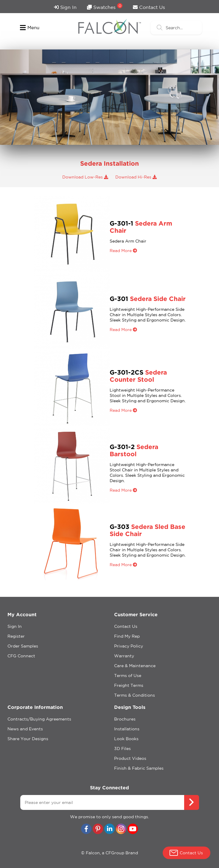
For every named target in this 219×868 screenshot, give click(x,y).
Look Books (126, 739)
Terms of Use (128, 676)
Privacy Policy (129, 646)
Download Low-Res (85, 177)
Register (16, 636)
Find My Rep (127, 636)
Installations (127, 729)
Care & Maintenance (135, 666)
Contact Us (149, 7)
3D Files (122, 749)
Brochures (125, 719)
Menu (30, 28)
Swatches (105, 6)
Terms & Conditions (135, 695)
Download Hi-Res (136, 177)
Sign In (65, 7)
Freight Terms (129, 685)
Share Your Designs (28, 739)
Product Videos (130, 758)
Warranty (124, 656)
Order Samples (23, 646)
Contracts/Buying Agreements (39, 719)
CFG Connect (21, 656)
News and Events (25, 729)
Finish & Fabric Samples (139, 768)
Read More (123, 251)
